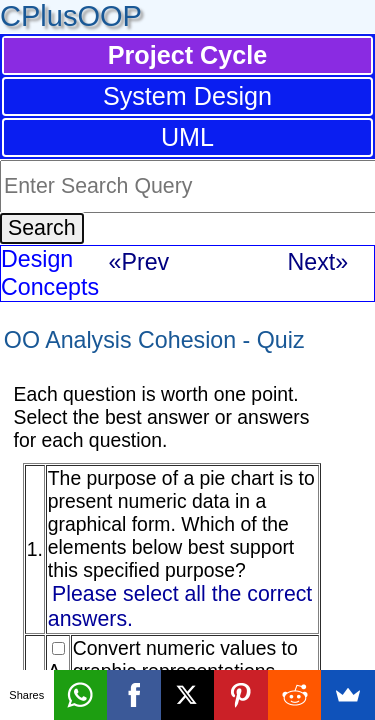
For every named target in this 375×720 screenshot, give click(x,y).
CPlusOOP (71, 16)
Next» (318, 262)
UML (187, 137)
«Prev (139, 262)
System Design (187, 96)
